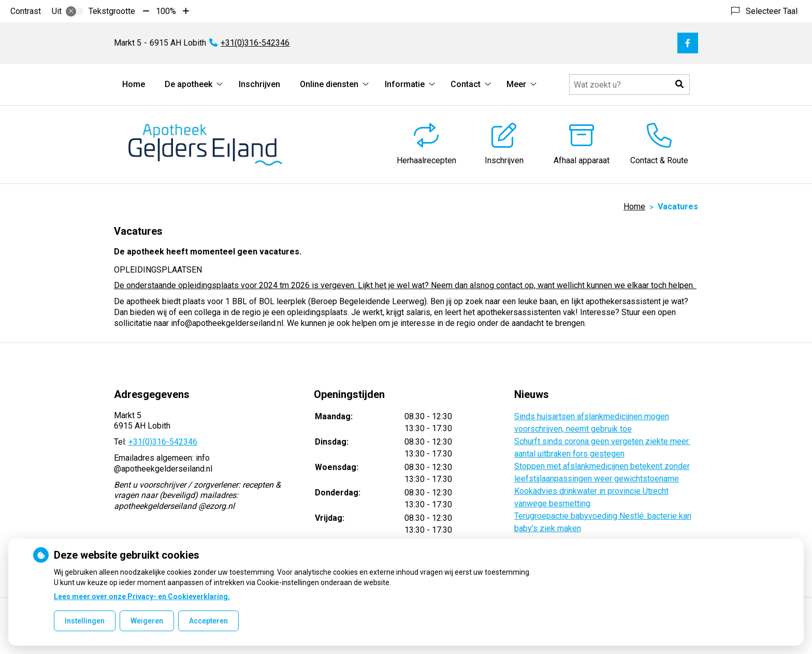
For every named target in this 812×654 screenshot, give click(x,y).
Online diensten (329, 84)
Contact (466, 84)
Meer (516, 84)
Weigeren (147, 621)
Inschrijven (259, 84)
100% (166, 11)
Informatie (405, 84)
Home (134, 84)
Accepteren (208, 621)
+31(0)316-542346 (163, 442)
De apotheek (189, 84)
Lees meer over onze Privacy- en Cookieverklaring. (142, 596)
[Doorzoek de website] (629, 84)
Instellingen (85, 621)
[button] (679, 84)
